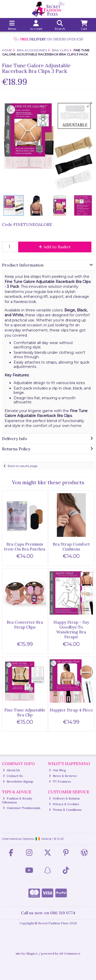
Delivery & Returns (64, 798)
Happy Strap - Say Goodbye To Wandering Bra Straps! (71, 630)
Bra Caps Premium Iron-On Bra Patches (25, 546)
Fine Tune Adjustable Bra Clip (25, 712)
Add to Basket (55, 247)
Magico (32, 953)
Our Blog (57, 770)
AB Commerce (70, 953)
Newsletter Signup (18, 781)
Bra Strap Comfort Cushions (71, 546)
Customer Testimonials (22, 808)
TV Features (60, 781)
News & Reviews (63, 776)
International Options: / (33, 839)
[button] (90, 105)
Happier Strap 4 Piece (71, 710)
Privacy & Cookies (64, 804)
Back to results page (23, 466)
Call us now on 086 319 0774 (48, 913)
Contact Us (13, 776)
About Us (11, 770)
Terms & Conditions (65, 810)
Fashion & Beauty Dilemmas (17, 800)
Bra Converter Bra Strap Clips (25, 625)
